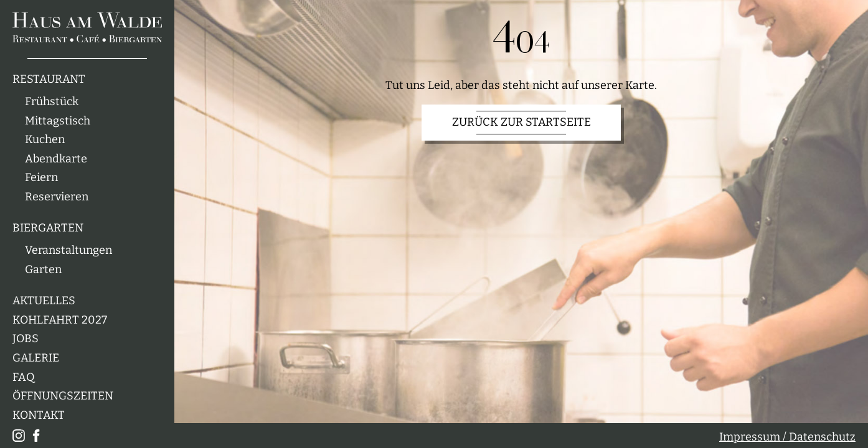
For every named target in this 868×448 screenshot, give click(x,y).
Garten (43, 270)
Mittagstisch (58, 121)
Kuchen (45, 140)
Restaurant (49, 79)
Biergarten (48, 228)
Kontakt (39, 415)
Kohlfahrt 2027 (60, 320)
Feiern (41, 178)
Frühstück (52, 102)
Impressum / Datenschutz (787, 437)
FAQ (24, 377)
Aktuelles (44, 301)
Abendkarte (56, 159)
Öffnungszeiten (63, 396)
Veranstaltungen (68, 250)
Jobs (26, 339)
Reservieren (57, 197)
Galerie (36, 358)
